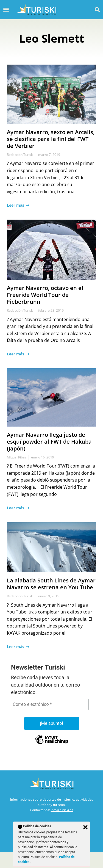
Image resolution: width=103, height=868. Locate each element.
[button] (97, 9)
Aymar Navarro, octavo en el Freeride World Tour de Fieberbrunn (45, 295)
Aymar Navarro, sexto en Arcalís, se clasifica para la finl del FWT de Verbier (51, 139)
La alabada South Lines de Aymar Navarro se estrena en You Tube (51, 584)
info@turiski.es (62, 810)
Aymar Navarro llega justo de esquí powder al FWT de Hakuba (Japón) (49, 442)
